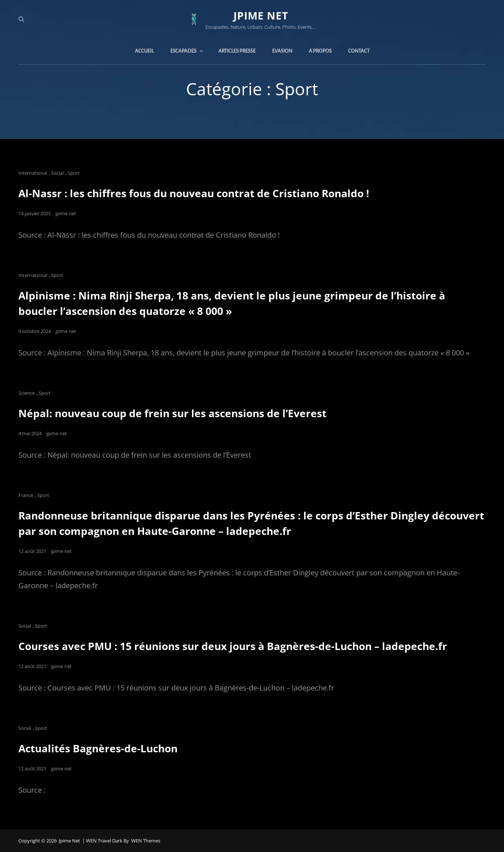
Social (57, 173)
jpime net (261, 15)
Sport (74, 173)
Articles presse (237, 51)
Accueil (144, 51)
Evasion (282, 51)
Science (26, 393)
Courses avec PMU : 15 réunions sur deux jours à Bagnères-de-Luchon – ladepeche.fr (233, 646)
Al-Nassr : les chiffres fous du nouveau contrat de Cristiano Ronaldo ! (194, 193)
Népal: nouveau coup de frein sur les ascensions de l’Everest (172, 413)
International (33, 173)
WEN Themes (146, 841)
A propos (320, 51)
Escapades (187, 51)
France (26, 495)
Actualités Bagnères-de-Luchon (98, 748)
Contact (359, 51)
